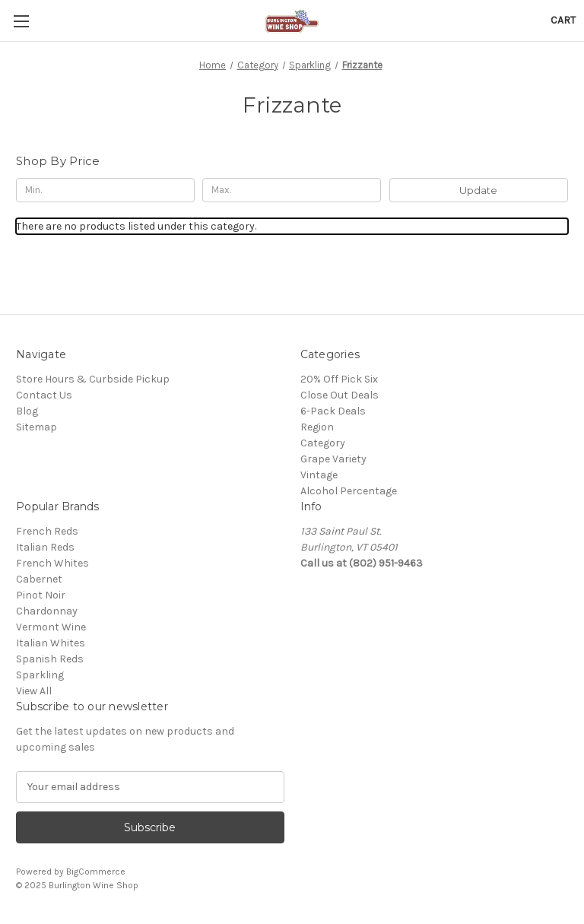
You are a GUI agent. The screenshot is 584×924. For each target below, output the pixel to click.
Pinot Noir (41, 595)
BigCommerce (96, 872)
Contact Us (44, 395)
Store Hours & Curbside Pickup (93, 379)
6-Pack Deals (333, 411)
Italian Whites (51, 643)
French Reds (47, 531)
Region (317, 427)
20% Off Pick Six (339, 379)
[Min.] (105, 190)
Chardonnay (47, 611)
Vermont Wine (51, 627)
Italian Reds (45, 547)
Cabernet (39, 579)
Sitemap (36, 427)
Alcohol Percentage (349, 491)
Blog (27, 411)
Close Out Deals (340, 395)
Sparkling (40, 675)
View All (34, 691)
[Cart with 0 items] (563, 20)
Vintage (319, 475)
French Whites (52, 563)
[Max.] (292, 190)
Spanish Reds (50, 659)
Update (478, 190)
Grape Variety (333, 459)
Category (323, 443)
